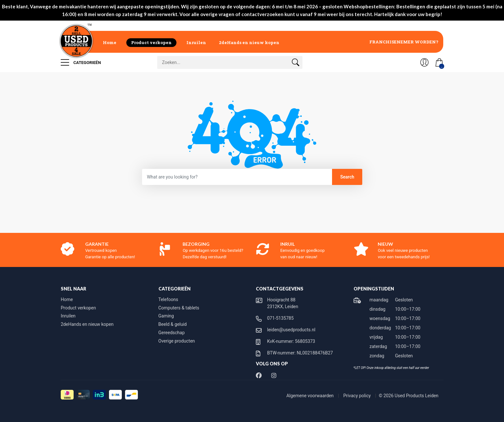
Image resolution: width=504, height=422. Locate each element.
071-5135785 (280, 318)
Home (110, 42)
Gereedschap (172, 333)
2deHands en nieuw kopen (249, 42)
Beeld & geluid (173, 324)
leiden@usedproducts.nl (291, 330)
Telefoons (168, 299)
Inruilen (196, 42)
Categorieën (81, 62)
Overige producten (177, 341)
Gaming (166, 316)
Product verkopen (151, 42)
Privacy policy (358, 396)
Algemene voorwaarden (311, 396)
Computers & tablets (179, 308)
